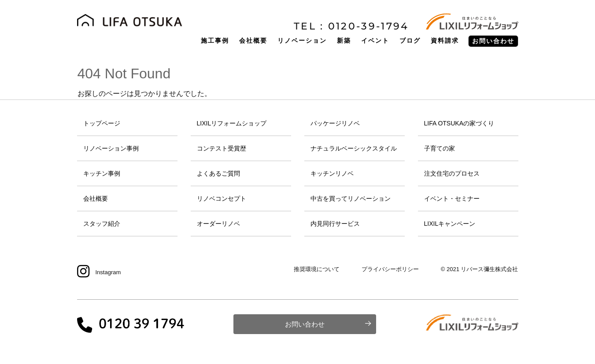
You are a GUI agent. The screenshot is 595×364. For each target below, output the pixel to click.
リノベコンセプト (222, 199)
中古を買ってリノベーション (351, 199)
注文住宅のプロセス (452, 173)
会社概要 (96, 199)
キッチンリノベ (332, 173)
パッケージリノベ (335, 123)
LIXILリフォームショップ (232, 123)
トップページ (102, 123)
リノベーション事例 (111, 148)
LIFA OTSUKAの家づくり (459, 123)
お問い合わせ (305, 324)
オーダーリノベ (218, 224)
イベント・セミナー (452, 199)
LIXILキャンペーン (450, 224)
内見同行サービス (335, 224)
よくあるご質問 (218, 173)
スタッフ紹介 (102, 224)
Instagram (108, 272)
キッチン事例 (102, 173)
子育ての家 (440, 148)
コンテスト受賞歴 (222, 148)
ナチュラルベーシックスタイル (354, 148)
